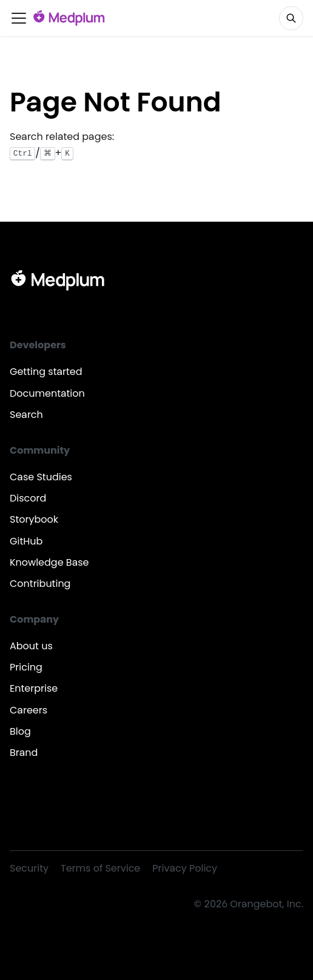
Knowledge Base (49, 562)
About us (31, 646)
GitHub (26, 541)
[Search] (291, 18)
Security (29, 868)
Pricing (26, 667)
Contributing (40, 584)
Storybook (34, 519)
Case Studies (41, 477)
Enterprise (34, 688)
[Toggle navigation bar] (19, 18)
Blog (20, 731)
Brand (24, 753)
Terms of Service (100, 868)
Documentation (47, 393)
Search (26, 415)
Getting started (46, 372)
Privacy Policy (185, 868)
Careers (29, 710)
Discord (28, 498)
